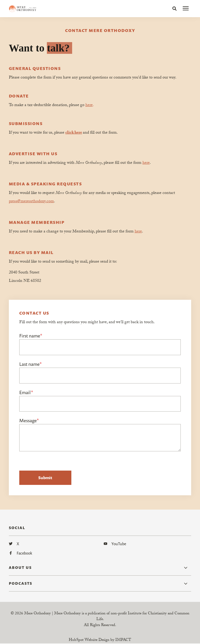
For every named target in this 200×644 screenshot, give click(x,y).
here (89, 105)
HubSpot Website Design (89, 641)
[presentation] (186, 9)
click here (74, 133)
